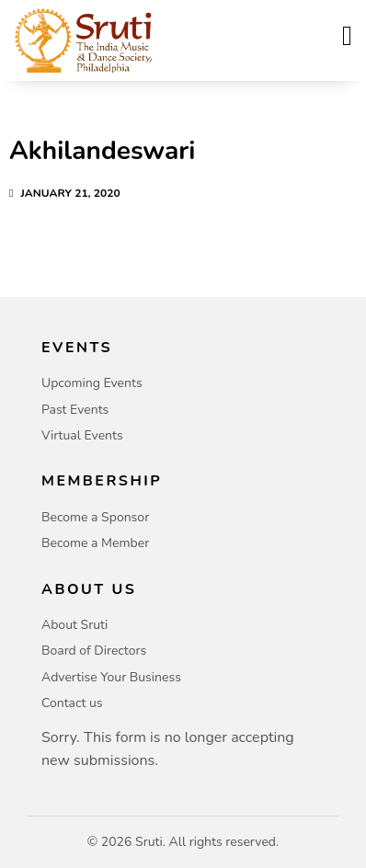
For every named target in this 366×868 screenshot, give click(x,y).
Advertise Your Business (111, 677)
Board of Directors (94, 651)
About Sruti (74, 625)
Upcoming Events (92, 383)
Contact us (72, 703)
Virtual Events (82, 435)
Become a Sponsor (95, 517)
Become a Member (95, 543)
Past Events (75, 410)
